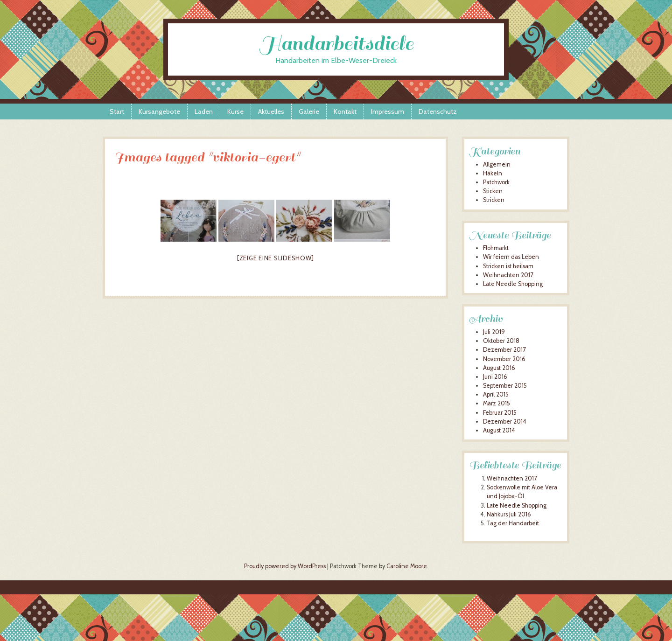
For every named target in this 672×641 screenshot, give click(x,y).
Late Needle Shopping (513, 284)
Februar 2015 (500, 413)
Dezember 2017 (504, 350)
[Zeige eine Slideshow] (276, 258)
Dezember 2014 (505, 422)
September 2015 (505, 386)
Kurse (235, 111)
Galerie (309, 111)
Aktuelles (271, 111)
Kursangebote (159, 111)
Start (117, 111)
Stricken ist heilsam (508, 266)
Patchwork (496, 182)
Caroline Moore (407, 566)
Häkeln (493, 173)
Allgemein (497, 164)
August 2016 (499, 368)
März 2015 (497, 403)
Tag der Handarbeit (513, 523)
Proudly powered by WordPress (285, 566)
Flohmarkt (496, 248)
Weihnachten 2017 (508, 275)
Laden (204, 111)
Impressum (388, 111)
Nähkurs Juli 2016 (509, 514)
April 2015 (496, 394)
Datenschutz (438, 111)
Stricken (494, 200)
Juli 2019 (494, 332)
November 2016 (504, 359)
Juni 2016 (495, 377)
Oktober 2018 (501, 341)
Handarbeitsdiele (336, 44)
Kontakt (345, 111)
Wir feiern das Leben (511, 257)
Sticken (493, 191)
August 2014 (499, 430)
